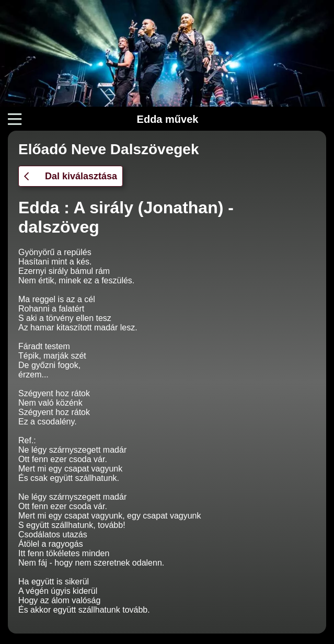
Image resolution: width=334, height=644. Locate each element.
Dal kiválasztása (71, 176)
